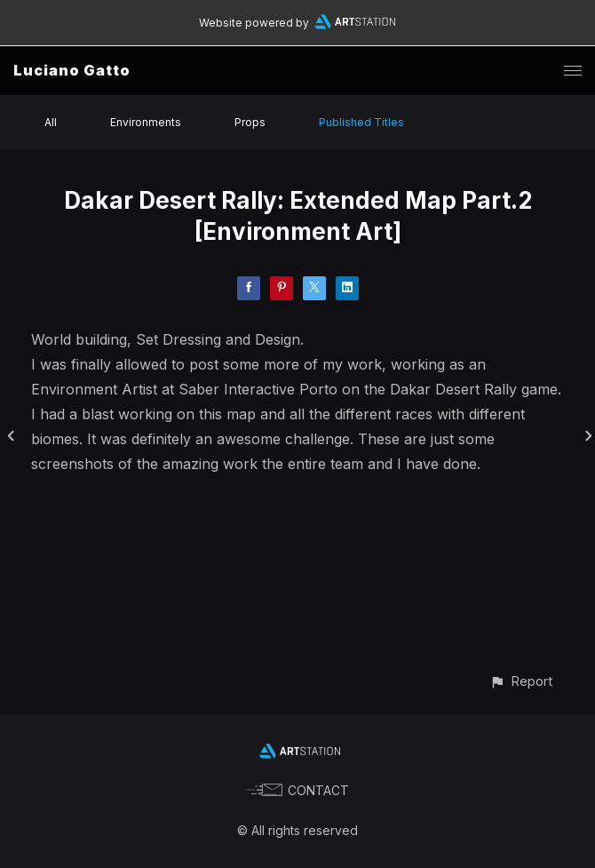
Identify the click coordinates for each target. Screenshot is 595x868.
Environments (146, 122)
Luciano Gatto (72, 70)
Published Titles (361, 122)
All (51, 122)
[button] (521, 681)
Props (250, 122)
